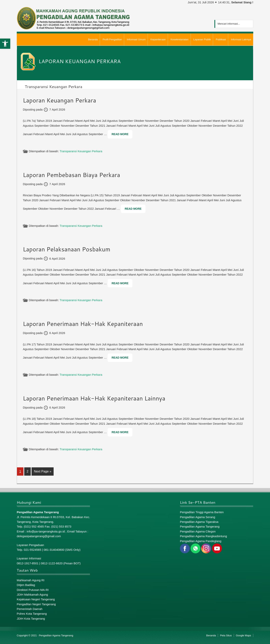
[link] (5, 44)
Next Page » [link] (42, 472)
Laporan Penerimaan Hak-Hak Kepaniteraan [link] (83, 324)
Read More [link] (120, 134)
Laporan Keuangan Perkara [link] (60, 100)
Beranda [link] (211, 635)
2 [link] (29, 471)
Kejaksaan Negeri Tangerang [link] (36, 599)
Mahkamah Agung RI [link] (31, 580)
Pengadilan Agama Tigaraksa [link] (199, 522)
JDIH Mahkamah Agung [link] (32, 595)
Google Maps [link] (243, 635)
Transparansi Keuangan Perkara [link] (81, 151)
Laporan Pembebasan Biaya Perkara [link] (72, 175)
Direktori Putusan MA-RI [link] (33, 590)
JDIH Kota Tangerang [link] (31, 619)
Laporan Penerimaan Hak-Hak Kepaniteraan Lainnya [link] (94, 398)
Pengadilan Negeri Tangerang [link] (36, 604)
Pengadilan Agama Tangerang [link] (200, 526)
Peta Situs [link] (226, 635)
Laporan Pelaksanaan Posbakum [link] (67, 249)
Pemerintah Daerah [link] (30, 609)
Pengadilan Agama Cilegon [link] (198, 531)
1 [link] (21, 471)
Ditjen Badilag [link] (26, 585)
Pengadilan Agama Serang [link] (197, 517)
